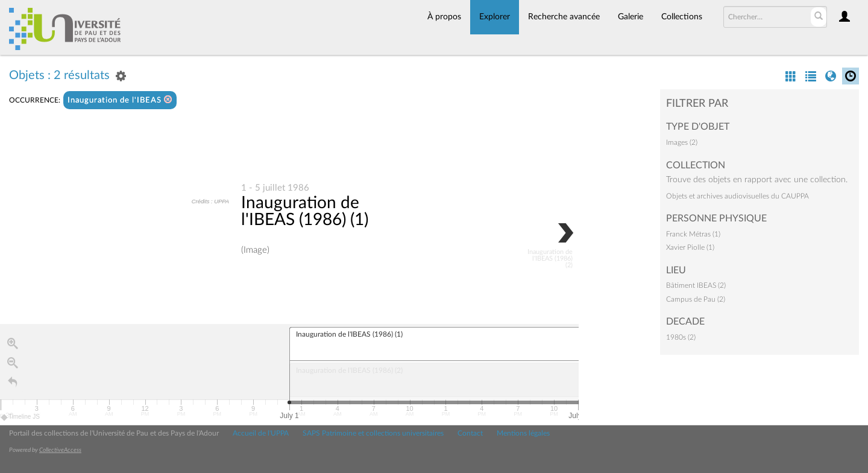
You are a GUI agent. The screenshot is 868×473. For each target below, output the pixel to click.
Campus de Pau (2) (696, 299)
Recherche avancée (564, 17)
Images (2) (682, 142)
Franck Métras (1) (693, 234)
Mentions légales (523, 433)
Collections (682, 17)
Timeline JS (21, 417)
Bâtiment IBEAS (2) (696, 285)
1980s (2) (681, 337)
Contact (470, 433)
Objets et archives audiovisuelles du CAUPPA (737, 196)
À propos (444, 17)
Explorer (495, 17)
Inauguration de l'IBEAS (120, 100)
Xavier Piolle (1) (690, 247)
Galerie (631, 17)
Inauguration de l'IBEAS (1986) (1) (305, 211)
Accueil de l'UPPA (261, 433)
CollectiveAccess (60, 450)
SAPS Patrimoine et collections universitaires (373, 433)
